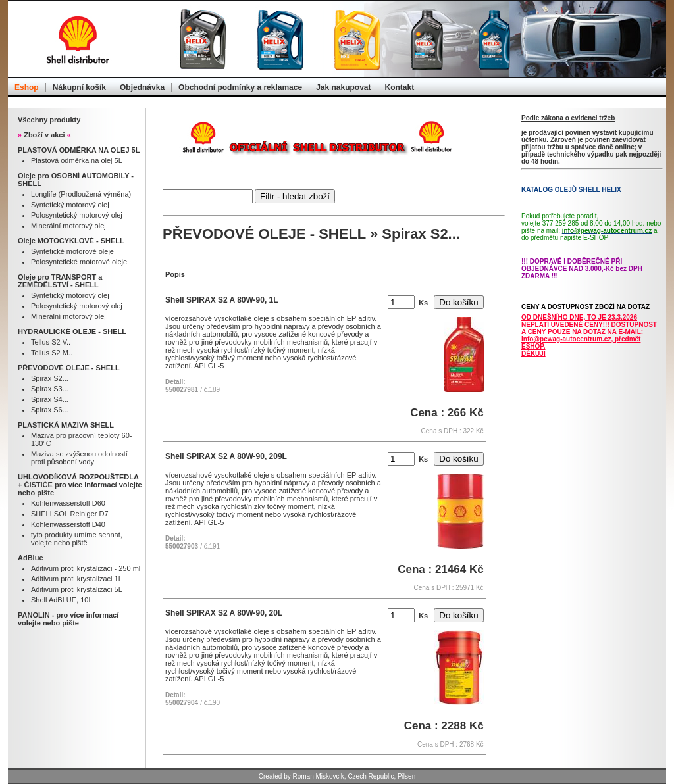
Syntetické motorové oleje (72, 251)
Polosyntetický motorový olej (77, 215)
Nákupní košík (79, 87)
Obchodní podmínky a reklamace (240, 87)
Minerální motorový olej (68, 226)
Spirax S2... (50, 378)
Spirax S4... (50, 399)
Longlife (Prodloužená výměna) (81, 194)
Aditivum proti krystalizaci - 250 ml (86, 568)
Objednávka (142, 87)
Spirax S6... (50, 410)
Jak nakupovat (343, 87)
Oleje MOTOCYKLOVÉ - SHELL (71, 241)
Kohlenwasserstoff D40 (68, 524)
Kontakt (400, 87)
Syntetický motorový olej (70, 205)
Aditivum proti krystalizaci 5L (77, 589)
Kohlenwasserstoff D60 (68, 503)
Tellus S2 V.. (51, 342)
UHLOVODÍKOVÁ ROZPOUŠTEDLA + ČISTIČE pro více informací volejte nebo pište (80, 485)
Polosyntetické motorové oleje (79, 262)
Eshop (27, 87)
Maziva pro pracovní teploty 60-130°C (81, 439)
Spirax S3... (50, 389)
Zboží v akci (44, 135)
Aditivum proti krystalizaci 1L (77, 579)
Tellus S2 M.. (52, 353)
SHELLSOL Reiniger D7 (70, 514)
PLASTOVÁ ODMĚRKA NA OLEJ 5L (79, 150)
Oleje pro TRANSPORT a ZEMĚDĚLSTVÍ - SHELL (60, 281)
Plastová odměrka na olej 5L (77, 160)
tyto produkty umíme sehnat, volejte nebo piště (77, 539)
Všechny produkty (49, 120)
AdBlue (31, 558)
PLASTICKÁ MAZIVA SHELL (66, 425)
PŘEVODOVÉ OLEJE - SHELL (69, 368)
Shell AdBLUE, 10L (62, 600)
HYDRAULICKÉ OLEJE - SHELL (72, 331)
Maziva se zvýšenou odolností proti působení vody (79, 458)
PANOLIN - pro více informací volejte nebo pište (68, 619)
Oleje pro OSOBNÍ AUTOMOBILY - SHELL (76, 180)
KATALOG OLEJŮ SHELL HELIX (571, 190)
